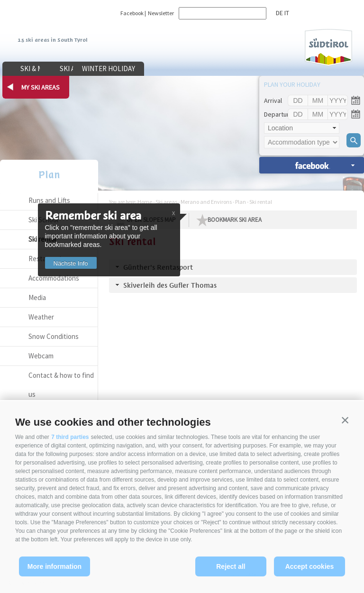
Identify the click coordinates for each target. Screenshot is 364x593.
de (279, 13)
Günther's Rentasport (158, 267)
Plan (49, 175)
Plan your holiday (292, 84)
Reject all (231, 566)
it (287, 13)
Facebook (132, 13)
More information (55, 566)
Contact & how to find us (61, 385)
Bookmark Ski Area (235, 220)
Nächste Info (74, 263)
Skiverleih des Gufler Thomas (170, 285)
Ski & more (38, 68)
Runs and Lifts (49, 200)
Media (37, 297)
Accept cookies (310, 566)
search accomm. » (312, 165)
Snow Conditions (54, 336)
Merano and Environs (206, 202)
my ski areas (41, 87)
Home (145, 202)
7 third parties (70, 437)
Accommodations (54, 278)
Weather (41, 317)
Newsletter (161, 13)
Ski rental (261, 202)
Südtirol (328, 48)
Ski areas (112, 68)
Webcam (41, 356)
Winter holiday (185, 68)
